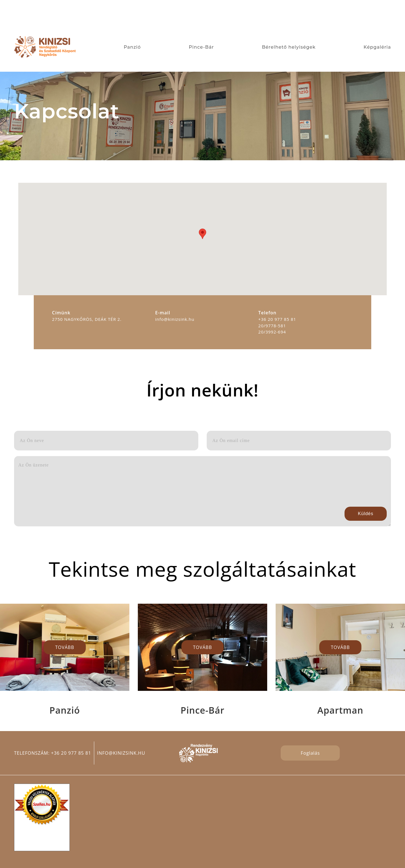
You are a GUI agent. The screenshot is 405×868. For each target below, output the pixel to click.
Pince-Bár (201, 47)
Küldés (366, 514)
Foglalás (310, 753)
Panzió (132, 47)
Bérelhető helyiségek (289, 47)
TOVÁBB (65, 647)
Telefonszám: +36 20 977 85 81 (53, 753)
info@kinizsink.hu (121, 753)
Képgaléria (377, 47)
